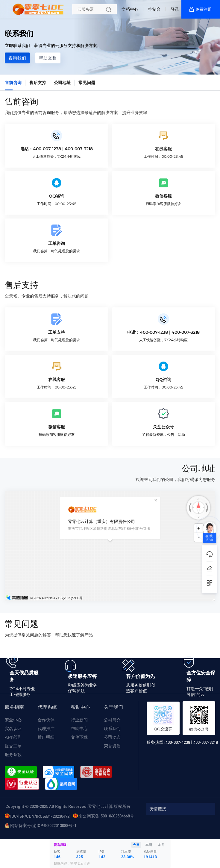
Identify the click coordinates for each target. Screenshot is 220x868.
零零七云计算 (80, 863)
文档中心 (130, 9)
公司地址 (62, 83)
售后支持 (38, 83)
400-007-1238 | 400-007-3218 (192, 742)
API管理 (13, 737)
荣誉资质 (112, 746)
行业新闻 (79, 720)
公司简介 (112, 720)
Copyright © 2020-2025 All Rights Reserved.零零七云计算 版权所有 (68, 806)
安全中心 (13, 720)
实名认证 (13, 729)
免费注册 (204, 9)
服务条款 (13, 755)
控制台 (154, 9)
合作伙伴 (46, 720)
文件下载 (79, 737)
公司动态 (112, 737)
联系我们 (112, 729)
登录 (175, 9)
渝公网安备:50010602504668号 (106, 816)
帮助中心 (79, 729)
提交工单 (13, 746)
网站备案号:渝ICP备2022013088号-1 (43, 825)
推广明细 (46, 737)
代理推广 (46, 729)
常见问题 (87, 83)
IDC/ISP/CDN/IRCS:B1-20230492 (40, 816)
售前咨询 (13, 83)
